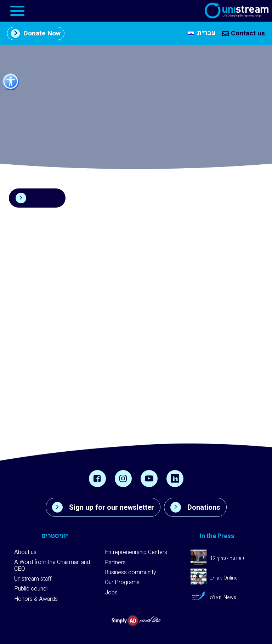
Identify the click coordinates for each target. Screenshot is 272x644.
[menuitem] (202, 33)
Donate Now (36, 33)
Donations (195, 507)
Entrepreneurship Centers (136, 552)
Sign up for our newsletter (103, 507)
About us (25, 552)
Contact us (243, 33)
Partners (115, 563)
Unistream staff (33, 579)
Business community (131, 572)
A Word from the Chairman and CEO (52, 565)
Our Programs (122, 582)
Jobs (111, 593)
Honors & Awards (36, 599)
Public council (31, 589)
